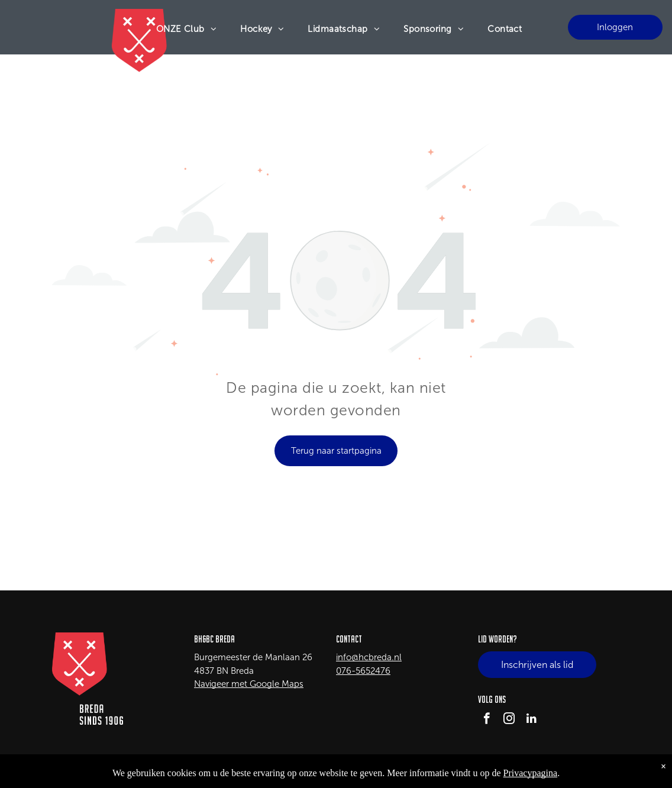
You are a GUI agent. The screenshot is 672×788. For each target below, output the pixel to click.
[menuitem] (187, 29)
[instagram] (509, 720)
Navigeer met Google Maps (249, 684)
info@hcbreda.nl (369, 657)
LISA (148, 771)
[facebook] (487, 720)
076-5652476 (363, 671)
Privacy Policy (600, 771)
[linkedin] (532, 720)
